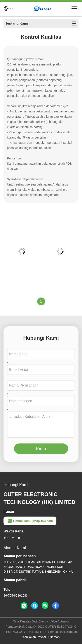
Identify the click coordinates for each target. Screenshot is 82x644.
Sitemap (54, 637)
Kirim (41, 449)
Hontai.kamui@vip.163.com (30, 521)
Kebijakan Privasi (34, 637)
